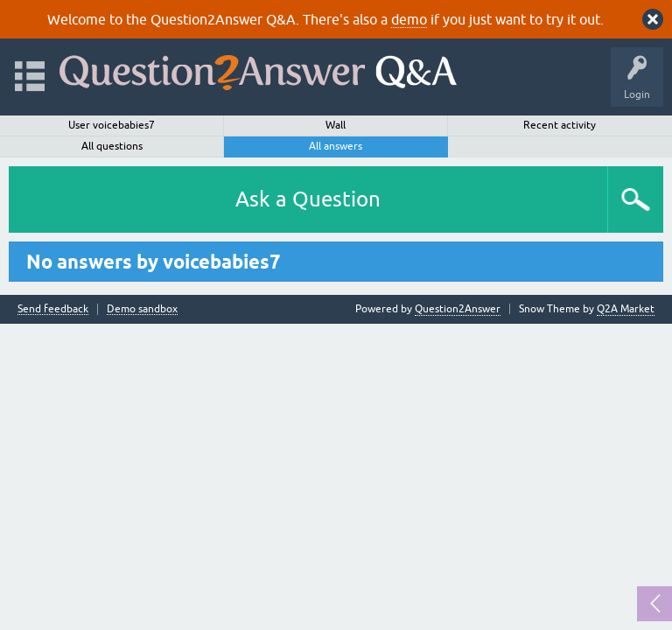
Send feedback (53, 309)
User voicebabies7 (112, 125)
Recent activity (560, 125)
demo (409, 19)
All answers (336, 146)
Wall (336, 125)
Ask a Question (308, 199)
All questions (112, 146)
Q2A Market (626, 309)
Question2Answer (458, 309)
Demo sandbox (142, 309)
